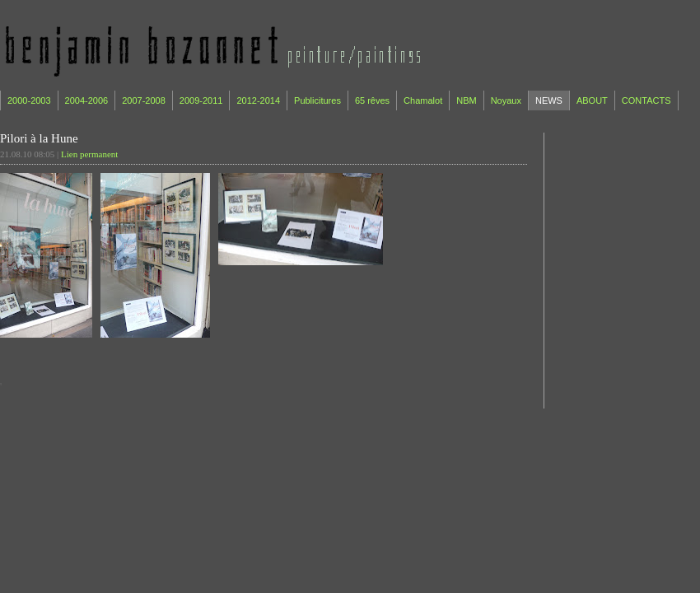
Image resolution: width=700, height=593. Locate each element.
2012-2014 (258, 100)
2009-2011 (201, 100)
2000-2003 (29, 100)
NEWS (549, 100)
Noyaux (506, 100)
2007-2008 (144, 100)
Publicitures (317, 100)
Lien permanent (89, 154)
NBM (466, 100)
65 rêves (372, 100)
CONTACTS (646, 100)
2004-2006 (87, 100)
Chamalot (423, 100)
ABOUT (592, 100)
